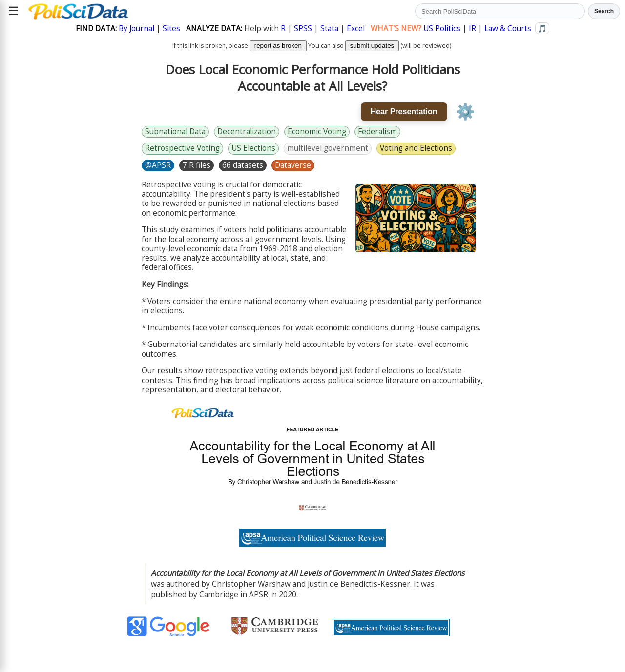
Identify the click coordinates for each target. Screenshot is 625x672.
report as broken (278, 46)
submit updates (372, 46)
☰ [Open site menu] (14, 11)
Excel (356, 29)
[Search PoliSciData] (500, 11)
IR (472, 29)
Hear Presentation (404, 112)
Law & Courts (508, 29)
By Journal (136, 29)
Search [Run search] (604, 11)
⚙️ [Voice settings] (465, 112)
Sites (171, 29)
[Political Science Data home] (78, 11)
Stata (329, 29)
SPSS (303, 29)
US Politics (442, 29)
